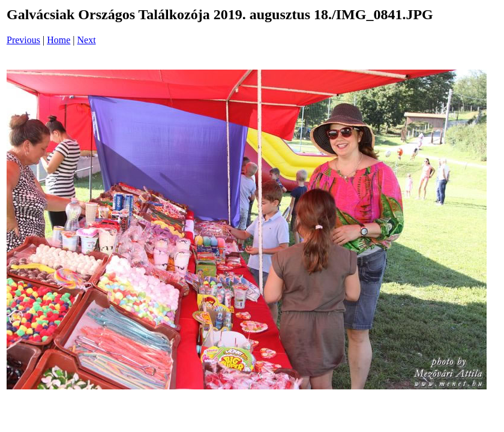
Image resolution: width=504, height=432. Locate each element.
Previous (23, 40)
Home (58, 40)
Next (87, 40)
